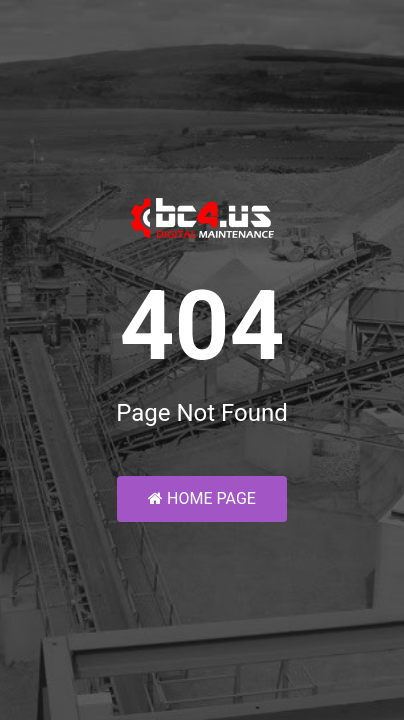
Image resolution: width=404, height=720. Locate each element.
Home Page (202, 498)
